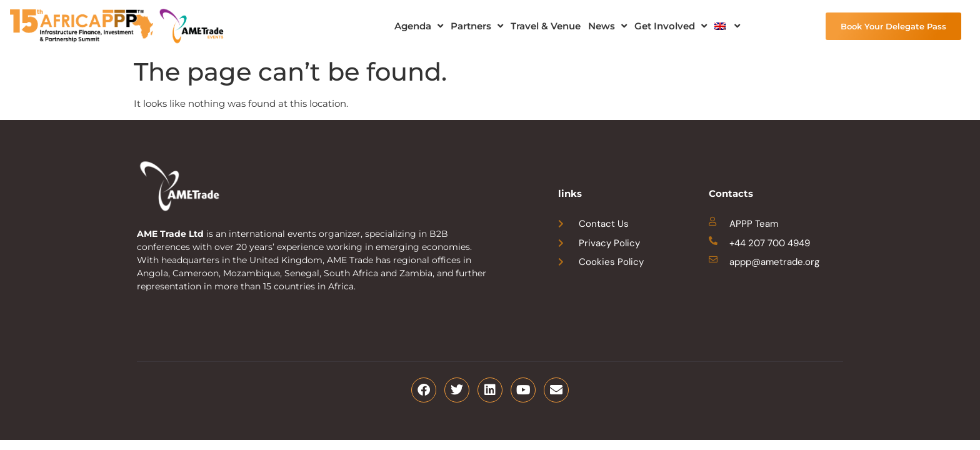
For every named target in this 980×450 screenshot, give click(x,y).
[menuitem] (727, 26)
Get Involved (671, 26)
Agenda (419, 26)
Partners (477, 26)
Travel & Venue (546, 26)
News (607, 26)
